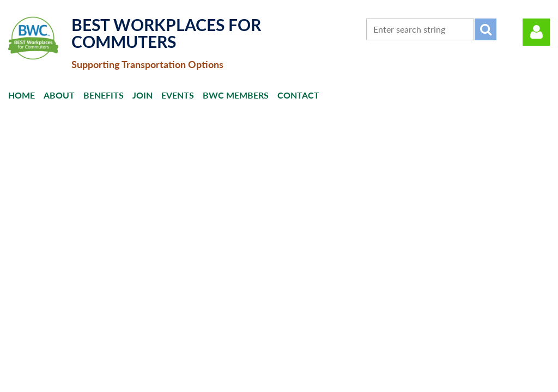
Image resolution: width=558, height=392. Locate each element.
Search (486, 29)
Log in (536, 32)
